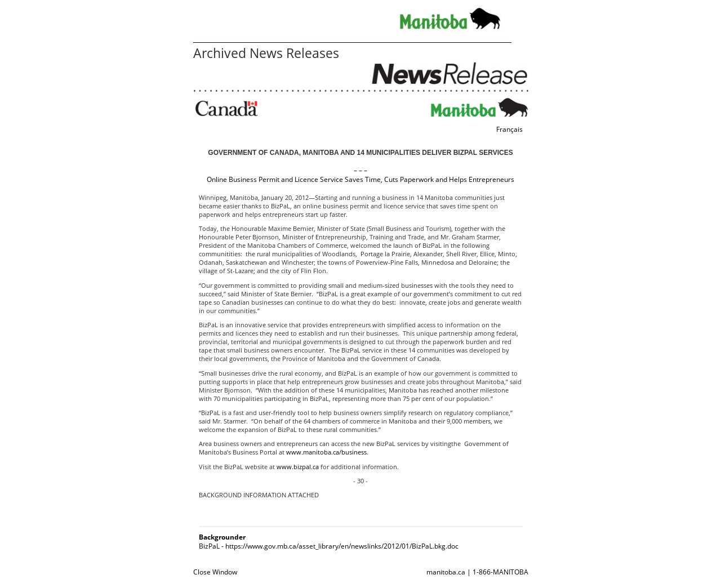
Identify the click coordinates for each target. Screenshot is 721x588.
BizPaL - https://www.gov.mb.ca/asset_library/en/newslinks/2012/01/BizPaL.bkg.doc (329, 546)
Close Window (215, 572)
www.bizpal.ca (298, 467)
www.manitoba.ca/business (326, 452)
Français (509, 129)
